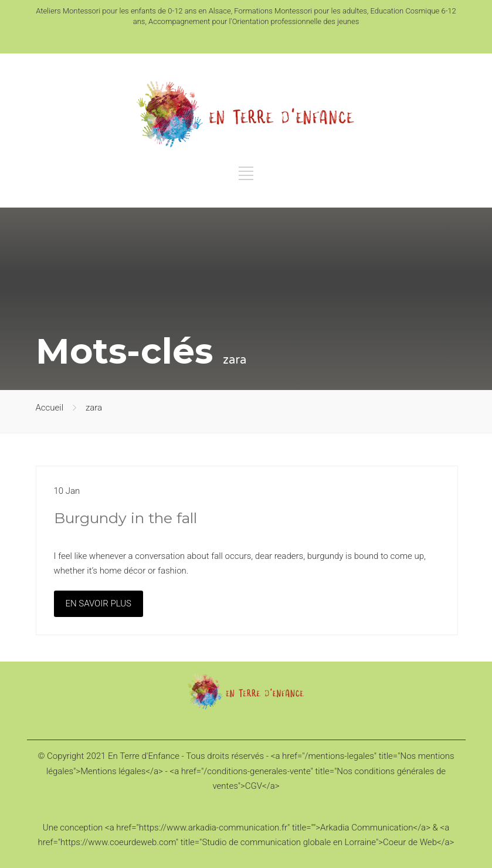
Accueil (50, 408)
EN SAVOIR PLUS (99, 603)
